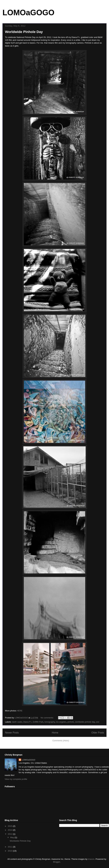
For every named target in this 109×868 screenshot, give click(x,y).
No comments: (47, 718)
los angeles (61, 722)
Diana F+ (27, 722)
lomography (50, 722)
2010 (10, 851)
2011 (10, 847)
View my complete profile (16, 779)
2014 (10, 830)
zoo (98, 722)
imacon (91, 859)
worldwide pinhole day (85, 722)
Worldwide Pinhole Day (24, 32)
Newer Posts (12, 733)
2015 (10, 826)
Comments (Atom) (61, 741)
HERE (20, 711)
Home (55, 733)
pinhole (71, 722)
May (12, 837)
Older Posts (98, 733)
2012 (10, 834)
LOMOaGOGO (28, 13)
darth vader (17, 722)
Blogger (57, 862)
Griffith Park (38, 722)
